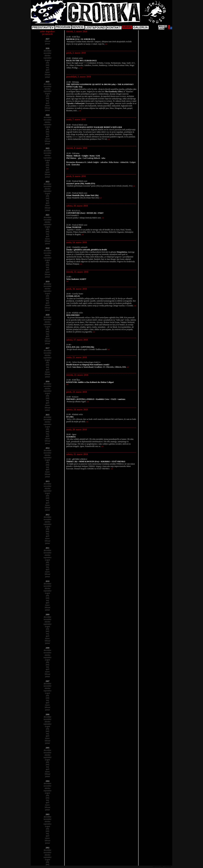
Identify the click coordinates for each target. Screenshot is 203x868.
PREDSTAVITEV (43, 27)
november (48, 53)
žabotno (75, 137)
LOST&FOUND (95, 28)
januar (48, 44)
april (48, 70)
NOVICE (78, 27)
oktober (47, 56)
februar (47, 41)
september (47, 58)
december (47, 51)
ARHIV (127, 27)
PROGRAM (63, 27)
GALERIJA (141, 27)
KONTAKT (114, 28)
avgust (47, 60)
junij (47, 65)
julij (47, 63)
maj (48, 67)
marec (47, 72)
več (106, 44)
